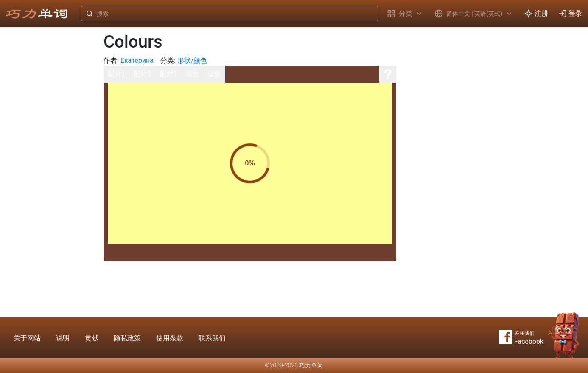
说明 (63, 338)
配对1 (116, 74)
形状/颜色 (192, 60)
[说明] (388, 74)
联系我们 (212, 338)
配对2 (142, 74)
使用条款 (170, 338)
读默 (214, 74)
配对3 (168, 74)
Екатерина (137, 60)
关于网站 (27, 338)
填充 (192, 74)
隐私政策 (127, 338)
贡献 (92, 338)
